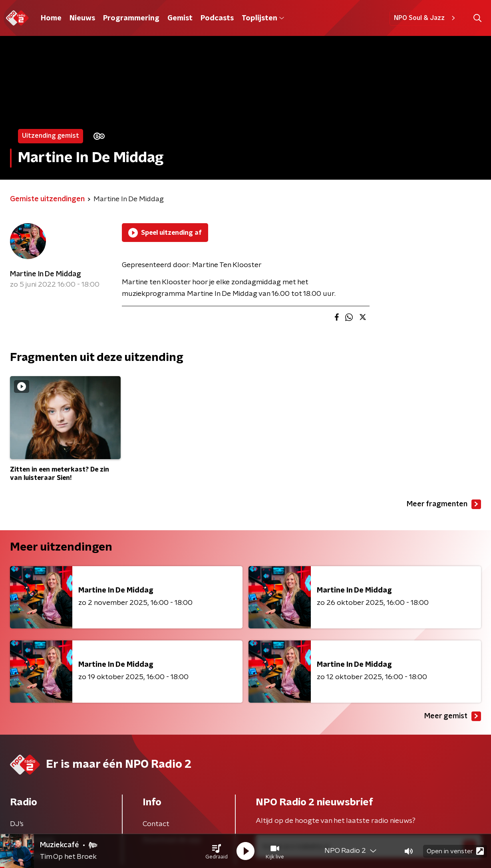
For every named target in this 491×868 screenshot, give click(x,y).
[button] (217, 851)
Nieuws (82, 18)
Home (51, 18)
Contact (156, 824)
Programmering (131, 18)
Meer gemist (453, 716)
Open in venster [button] (455, 851)
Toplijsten (263, 18)
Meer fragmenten (444, 504)
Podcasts (217, 18)
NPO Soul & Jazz (426, 18)
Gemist (180, 18)
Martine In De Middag (46, 274)
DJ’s (17, 824)
